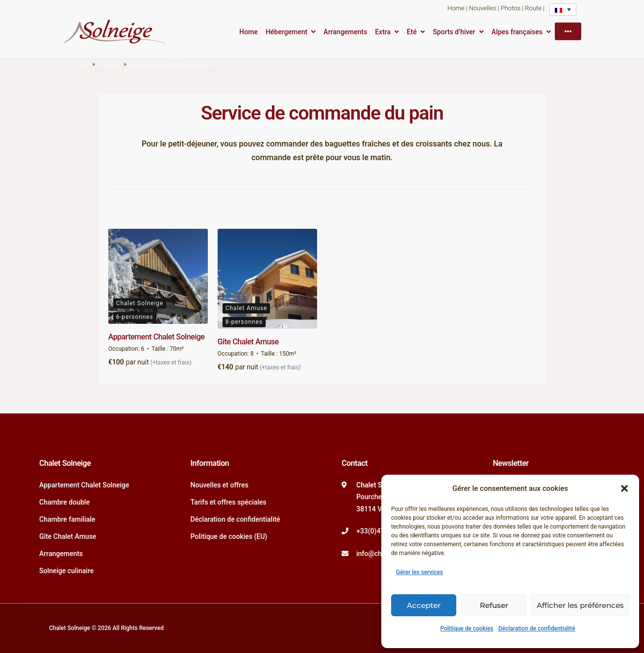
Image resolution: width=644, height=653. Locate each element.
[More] (568, 31)
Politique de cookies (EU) (229, 536)
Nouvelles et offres (220, 485)
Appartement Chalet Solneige (157, 337)
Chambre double (64, 502)
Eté (412, 32)
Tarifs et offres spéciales (229, 502)
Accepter (424, 605)
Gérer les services (420, 572)
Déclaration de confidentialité (537, 629)
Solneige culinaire (66, 571)
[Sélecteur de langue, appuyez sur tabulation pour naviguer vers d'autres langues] (563, 10)
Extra (383, 32)
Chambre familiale (67, 519)
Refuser (494, 605)
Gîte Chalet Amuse (248, 342)
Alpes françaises (517, 32)
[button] (624, 488)
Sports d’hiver (454, 32)
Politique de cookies (467, 629)
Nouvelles (483, 8)
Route (533, 8)
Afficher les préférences (580, 605)
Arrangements (345, 32)
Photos (511, 8)
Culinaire (109, 64)
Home (456, 8)
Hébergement (286, 32)
